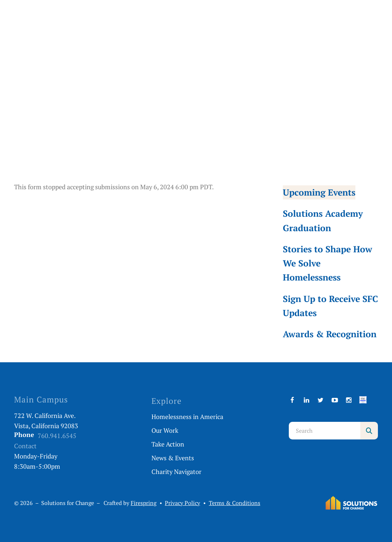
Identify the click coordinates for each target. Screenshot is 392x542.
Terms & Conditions (235, 503)
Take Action (168, 444)
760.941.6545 (57, 436)
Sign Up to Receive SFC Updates (330, 306)
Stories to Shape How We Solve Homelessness (328, 263)
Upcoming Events (319, 192)
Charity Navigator (176, 472)
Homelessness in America (187, 417)
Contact (25, 446)
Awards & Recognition (330, 334)
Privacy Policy (182, 503)
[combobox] (325, 431)
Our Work (165, 430)
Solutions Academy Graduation (323, 220)
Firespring (144, 503)
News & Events (173, 458)
